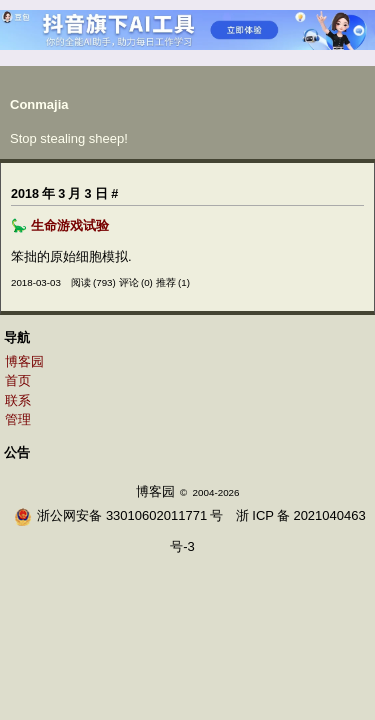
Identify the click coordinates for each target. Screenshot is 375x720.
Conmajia (39, 104)
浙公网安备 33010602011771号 (118, 515)
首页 (18, 380)
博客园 (24, 361)
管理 (18, 419)
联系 (18, 400)
